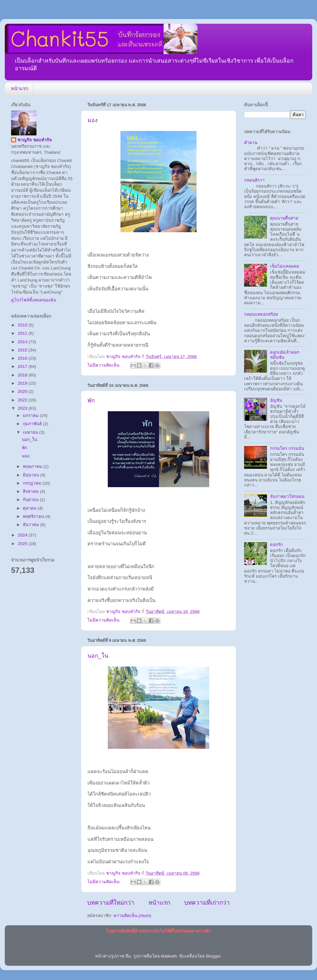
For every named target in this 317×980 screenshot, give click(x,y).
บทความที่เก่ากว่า (207, 903)
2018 (23, 375)
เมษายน (31, 432)
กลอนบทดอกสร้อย (261, 314)
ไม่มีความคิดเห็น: (105, 365)
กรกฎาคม (33, 483)
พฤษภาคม (33, 466)
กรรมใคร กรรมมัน (287, 448)
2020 (23, 391)
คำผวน (251, 143)
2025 (23, 544)
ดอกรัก (276, 545)
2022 (23, 400)
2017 (23, 366)
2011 (23, 333)
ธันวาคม (32, 525)
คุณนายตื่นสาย (284, 218)
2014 (23, 342)
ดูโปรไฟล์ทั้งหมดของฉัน (34, 300)
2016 (23, 358)
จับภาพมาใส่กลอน (287, 496)
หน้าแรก (19, 88)
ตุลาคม (30, 508)
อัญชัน (276, 400)
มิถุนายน (32, 475)
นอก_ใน (98, 656)
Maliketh (169, 956)
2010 (23, 325)
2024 (23, 535)
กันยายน (31, 500)
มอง (93, 120)
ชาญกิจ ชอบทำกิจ (35, 140)
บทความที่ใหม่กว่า (111, 903)
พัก (91, 400)
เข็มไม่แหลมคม (285, 266)
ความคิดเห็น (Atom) (132, 916)
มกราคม (31, 416)
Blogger (213, 956)
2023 (23, 408)
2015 (23, 350)
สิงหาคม (31, 491)
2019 (23, 383)
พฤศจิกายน (34, 516)
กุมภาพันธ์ (33, 424)
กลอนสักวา (254, 180)
